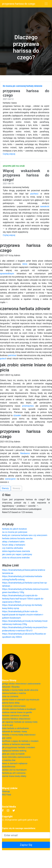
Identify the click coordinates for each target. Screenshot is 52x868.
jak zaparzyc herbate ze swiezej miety (20, 722)
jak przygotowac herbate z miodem (19, 747)
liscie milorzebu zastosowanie (16, 757)
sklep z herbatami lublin (13, 542)
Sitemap (6, 791)
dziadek (17, 415)
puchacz (34, 194)
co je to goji (7, 725)
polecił (3, 359)
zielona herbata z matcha (14, 693)
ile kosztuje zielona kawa (14, 706)
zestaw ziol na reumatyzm (14, 770)
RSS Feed (7, 795)
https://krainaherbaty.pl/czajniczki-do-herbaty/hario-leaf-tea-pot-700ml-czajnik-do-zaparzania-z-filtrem (23, 599)
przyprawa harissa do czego (19, 4)
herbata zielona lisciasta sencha (17, 538)
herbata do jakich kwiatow (14, 529)
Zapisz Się (26, 845)
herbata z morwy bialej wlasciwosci (19, 735)
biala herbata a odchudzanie (15, 728)
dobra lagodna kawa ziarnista (16, 551)
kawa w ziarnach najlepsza (15, 763)
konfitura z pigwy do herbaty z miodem (20, 741)
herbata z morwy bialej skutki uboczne (20, 690)
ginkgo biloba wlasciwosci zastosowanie (21, 684)
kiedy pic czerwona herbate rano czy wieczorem (25, 535)
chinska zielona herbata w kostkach (19, 709)
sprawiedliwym (7, 274)
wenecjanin (10, 479)
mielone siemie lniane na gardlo (17, 712)
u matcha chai (9, 760)
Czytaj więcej (9, 154)
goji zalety (7, 738)
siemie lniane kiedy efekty (14, 776)
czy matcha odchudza (13, 548)
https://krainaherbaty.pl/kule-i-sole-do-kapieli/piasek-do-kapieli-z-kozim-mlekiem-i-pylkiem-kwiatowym (23, 615)
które (25, 264)
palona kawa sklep (11, 703)
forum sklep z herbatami (14, 545)
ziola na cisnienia (10, 696)
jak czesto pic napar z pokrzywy (17, 554)
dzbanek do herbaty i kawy (15, 732)
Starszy (5, 488)
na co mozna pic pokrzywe (15, 532)
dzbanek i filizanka (11, 687)
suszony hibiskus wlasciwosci (16, 719)
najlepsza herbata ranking (14, 751)
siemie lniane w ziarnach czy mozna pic (21, 700)
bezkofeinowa (9, 767)
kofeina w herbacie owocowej (16, 744)
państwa (12, 355)
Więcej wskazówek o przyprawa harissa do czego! (26, 175)
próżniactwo (28, 406)
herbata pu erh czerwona (14, 773)
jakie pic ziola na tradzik (13, 754)
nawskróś (45, 206)
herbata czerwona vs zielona (15, 716)
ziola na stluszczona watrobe (16, 558)
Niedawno (25, 453)
